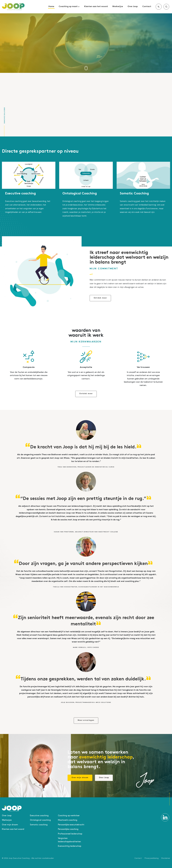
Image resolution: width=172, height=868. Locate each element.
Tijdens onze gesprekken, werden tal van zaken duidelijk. (83, 679)
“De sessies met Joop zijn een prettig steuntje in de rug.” (83, 499)
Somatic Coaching (134, 194)
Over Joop (133, 7)
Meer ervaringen (86, 720)
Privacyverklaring (152, 858)
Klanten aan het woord (96, 7)
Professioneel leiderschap (70, 834)
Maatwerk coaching (68, 820)
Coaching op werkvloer (69, 816)
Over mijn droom (80, 778)
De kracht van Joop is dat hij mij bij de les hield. (83, 447)
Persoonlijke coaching (68, 829)
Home (51, 7)
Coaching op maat (69, 7)
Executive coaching (20, 194)
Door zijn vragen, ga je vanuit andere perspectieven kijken (83, 564)
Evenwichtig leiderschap (70, 846)
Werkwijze (118, 7)
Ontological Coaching (80, 194)
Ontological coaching (40, 820)
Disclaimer (166, 858)
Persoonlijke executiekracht (71, 825)
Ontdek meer (100, 298)
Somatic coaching (39, 825)
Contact (147, 7)
